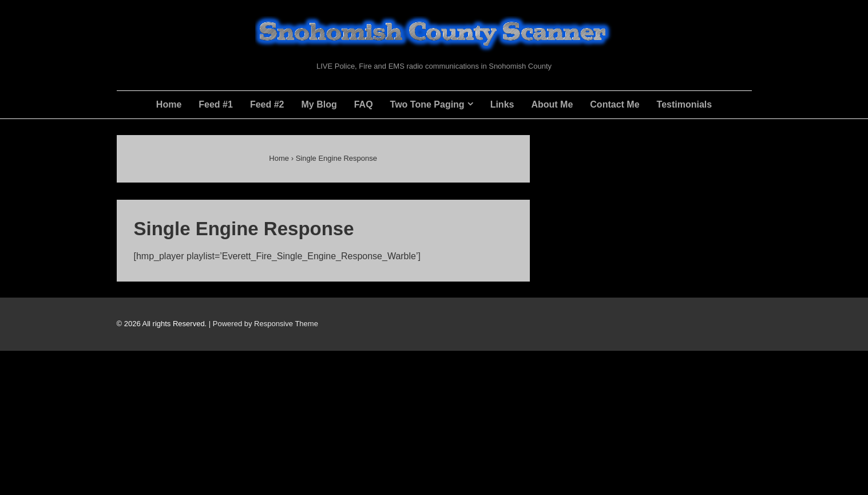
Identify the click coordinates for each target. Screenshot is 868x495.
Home (169, 104)
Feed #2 (267, 104)
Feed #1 (216, 104)
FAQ (364, 104)
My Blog (319, 104)
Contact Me (615, 104)
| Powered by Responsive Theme (263, 324)
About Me (552, 104)
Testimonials (685, 104)
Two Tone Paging (427, 104)
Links (502, 104)
